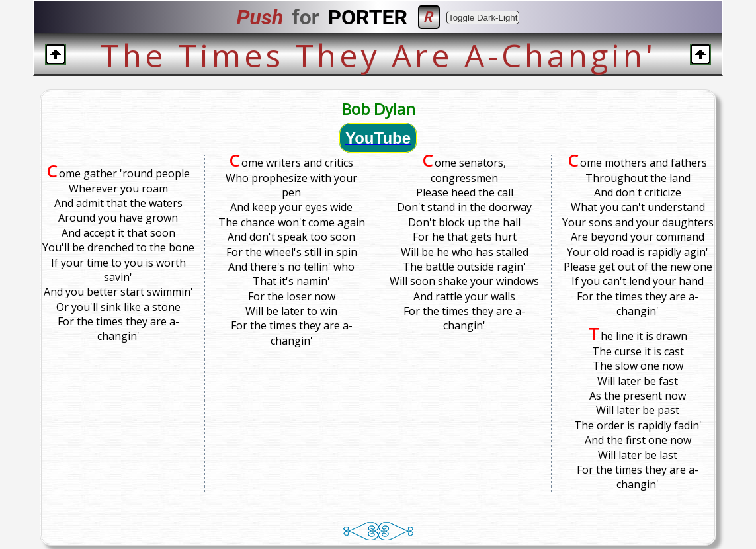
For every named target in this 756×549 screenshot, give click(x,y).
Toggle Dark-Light (483, 18)
